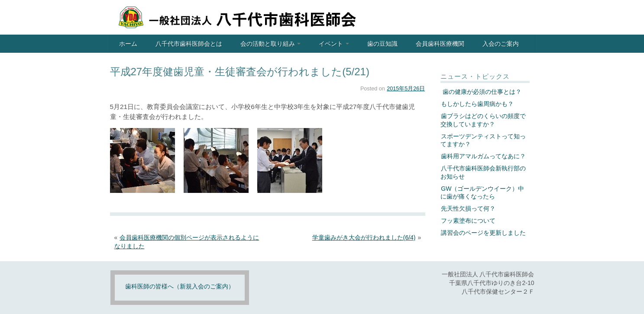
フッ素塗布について (468, 221)
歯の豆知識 (382, 44)
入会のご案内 (501, 44)
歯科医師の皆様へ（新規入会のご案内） (180, 286)
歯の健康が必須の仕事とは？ (481, 92)
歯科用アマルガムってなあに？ (483, 156)
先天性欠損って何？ (468, 208)
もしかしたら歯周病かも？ (477, 104)
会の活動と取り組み (271, 44)
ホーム (128, 44)
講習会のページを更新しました (483, 233)
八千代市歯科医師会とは (189, 44)
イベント (334, 44)
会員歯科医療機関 (440, 44)
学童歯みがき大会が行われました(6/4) (364, 237)
